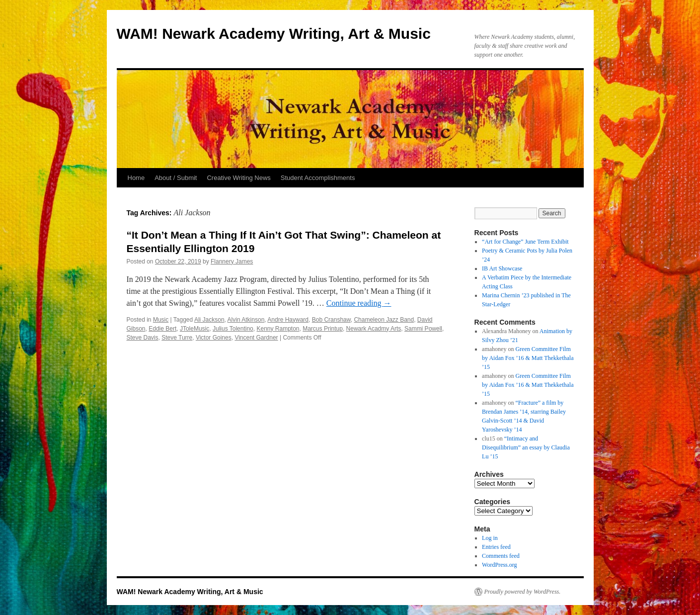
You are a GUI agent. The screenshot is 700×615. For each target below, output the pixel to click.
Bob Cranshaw (331, 320)
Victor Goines (214, 338)
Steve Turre (177, 338)
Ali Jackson (209, 320)
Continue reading (359, 303)
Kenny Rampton (278, 329)
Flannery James (232, 262)
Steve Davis (143, 338)
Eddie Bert (162, 329)
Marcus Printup (323, 329)
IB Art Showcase (502, 268)
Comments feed (501, 556)
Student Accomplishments (318, 178)
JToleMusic (194, 329)
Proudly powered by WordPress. (523, 592)
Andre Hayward (288, 320)
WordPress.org (499, 565)
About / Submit (176, 178)
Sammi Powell (423, 329)
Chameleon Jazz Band (384, 320)
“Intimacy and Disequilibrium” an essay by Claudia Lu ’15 (526, 447)
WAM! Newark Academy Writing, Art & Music (274, 34)
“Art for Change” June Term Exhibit (525, 242)
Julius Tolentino (233, 329)
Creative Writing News (238, 178)
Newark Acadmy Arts (374, 329)
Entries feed (496, 547)
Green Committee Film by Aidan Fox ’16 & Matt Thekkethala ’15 (528, 358)
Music (161, 320)
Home (136, 178)
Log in (490, 538)
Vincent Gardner (256, 338)
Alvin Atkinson (246, 320)
